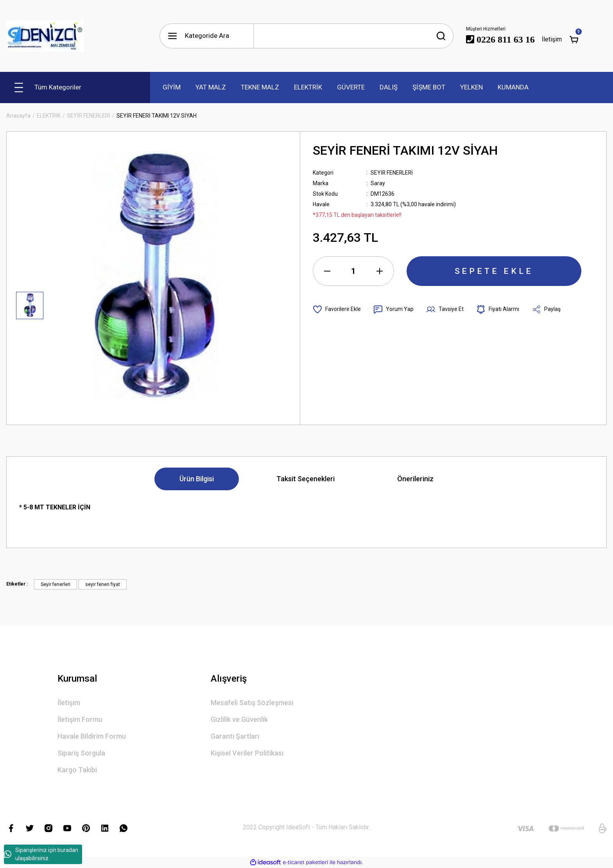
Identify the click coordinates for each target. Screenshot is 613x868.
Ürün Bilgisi (197, 479)
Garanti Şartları (235, 736)
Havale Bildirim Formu (92, 736)
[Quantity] (353, 271)
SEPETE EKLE (494, 271)
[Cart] (574, 39)
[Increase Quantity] (380, 271)
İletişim (69, 703)
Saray (378, 183)
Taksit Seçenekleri (306, 479)
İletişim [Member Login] (552, 39)
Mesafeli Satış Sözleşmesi (252, 703)
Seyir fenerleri (56, 584)
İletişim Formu (80, 719)
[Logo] (45, 36)
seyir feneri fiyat (103, 584)
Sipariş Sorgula (81, 753)
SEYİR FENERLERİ (392, 173)
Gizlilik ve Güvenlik (239, 719)
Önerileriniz (415, 479)
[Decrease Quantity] (327, 271)
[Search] (353, 36)
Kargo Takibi (77, 770)
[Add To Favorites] (337, 309)
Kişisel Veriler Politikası (247, 753)
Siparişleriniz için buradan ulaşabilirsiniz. (41, 854)
